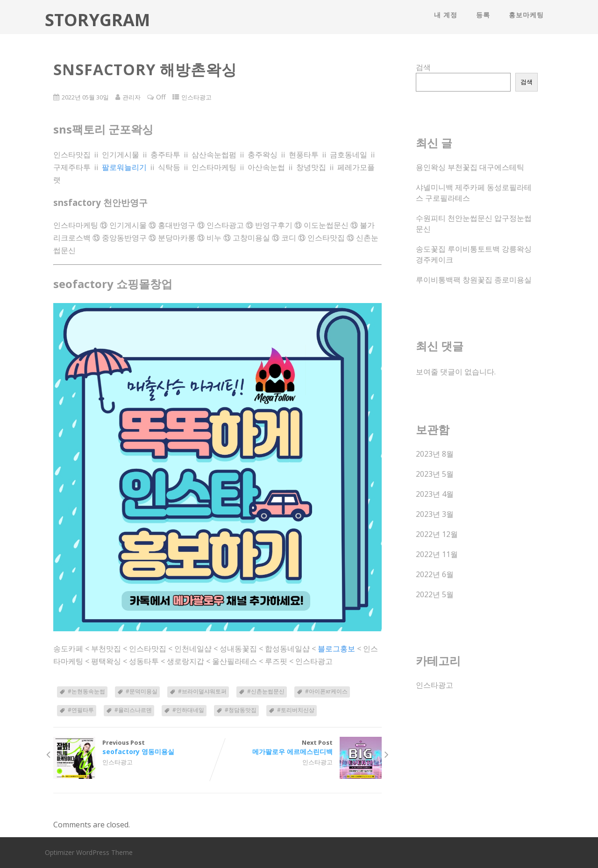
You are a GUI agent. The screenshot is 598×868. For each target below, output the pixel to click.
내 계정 (446, 15)
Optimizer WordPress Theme (89, 852)
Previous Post (135, 747)
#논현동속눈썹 (86, 691)
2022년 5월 (435, 594)
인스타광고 (196, 97)
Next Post (300, 747)
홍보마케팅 (526, 15)
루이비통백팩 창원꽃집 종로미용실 (474, 280)
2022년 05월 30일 (85, 97)
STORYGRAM (97, 20)
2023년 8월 (435, 454)
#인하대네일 (188, 710)
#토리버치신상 (296, 710)
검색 (423, 67)
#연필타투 (81, 710)
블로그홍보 (336, 649)
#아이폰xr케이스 (326, 691)
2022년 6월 (435, 574)
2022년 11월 (437, 554)
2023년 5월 (435, 474)
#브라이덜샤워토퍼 (202, 691)
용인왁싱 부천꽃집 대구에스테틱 (470, 167)
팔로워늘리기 (124, 167)
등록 (483, 15)
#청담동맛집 (241, 710)
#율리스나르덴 (133, 710)
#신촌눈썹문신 (266, 691)
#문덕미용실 (142, 691)
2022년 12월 (437, 534)
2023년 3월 (435, 514)
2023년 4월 (435, 494)
